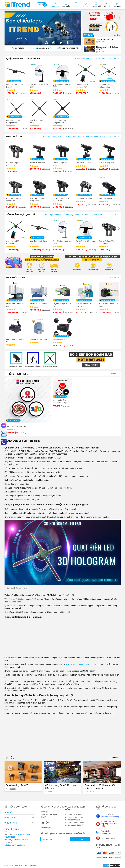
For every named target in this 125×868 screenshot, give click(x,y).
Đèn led (58, 215)
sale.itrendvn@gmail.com (15, 845)
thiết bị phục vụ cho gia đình (78, 664)
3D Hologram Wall (98, 58)
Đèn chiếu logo (48, 215)
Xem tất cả (117, 35)
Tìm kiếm (45, 5)
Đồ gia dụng (68, 215)
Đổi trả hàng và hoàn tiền (75, 825)
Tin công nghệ (46, 828)
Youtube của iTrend (109, 824)
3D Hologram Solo (82, 58)
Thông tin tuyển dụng (49, 814)
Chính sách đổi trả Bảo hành (76, 823)
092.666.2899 (10, 837)
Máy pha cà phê (82, 215)
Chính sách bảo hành (73, 814)
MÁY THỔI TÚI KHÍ (16, 278)
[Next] (119, 229)
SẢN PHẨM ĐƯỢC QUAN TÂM (22, 215)
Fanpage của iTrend (111, 815)
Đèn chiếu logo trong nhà (74, 136)
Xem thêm (114, 58)
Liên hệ (43, 817)
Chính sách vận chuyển (74, 817)
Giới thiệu (44, 812)
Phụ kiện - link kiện (97, 215)
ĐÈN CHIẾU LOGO (16, 136)
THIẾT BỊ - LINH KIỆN (17, 374)
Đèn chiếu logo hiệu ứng (95, 136)
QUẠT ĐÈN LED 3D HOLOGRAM (23, 58)
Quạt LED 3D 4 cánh (14, 606)
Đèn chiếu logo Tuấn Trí (17, 785)
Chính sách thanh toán (74, 820)
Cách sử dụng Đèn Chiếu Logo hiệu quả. (60, 787)
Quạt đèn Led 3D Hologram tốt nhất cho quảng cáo (100, 787)
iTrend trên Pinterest (109, 838)
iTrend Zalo (106, 832)
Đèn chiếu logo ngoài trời (53, 136)
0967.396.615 (24, 834)
